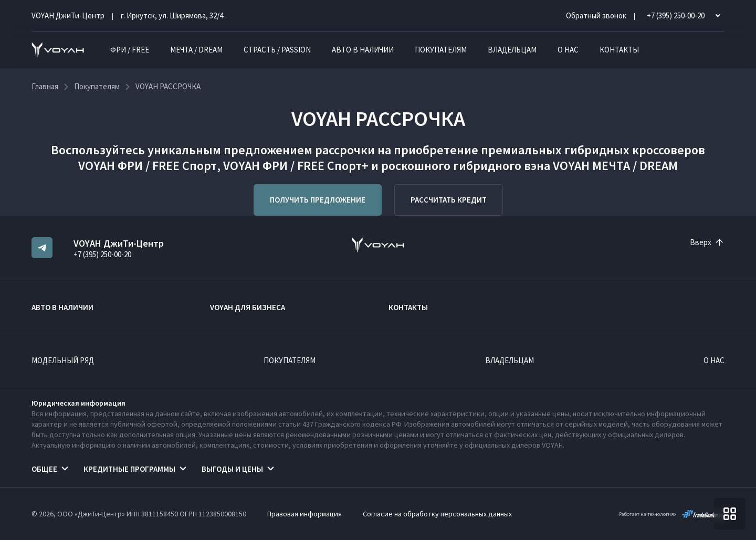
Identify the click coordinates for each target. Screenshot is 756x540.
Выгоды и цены (232, 469)
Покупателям (441, 50)
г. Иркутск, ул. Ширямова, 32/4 (172, 15)
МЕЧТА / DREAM (196, 50)
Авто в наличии (363, 50)
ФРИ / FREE (130, 50)
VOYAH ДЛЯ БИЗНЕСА (248, 307)
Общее (44, 469)
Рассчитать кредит (449, 200)
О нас (568, 50)
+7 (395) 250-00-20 (102, 254)
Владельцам (512, 50)
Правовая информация (304, 514)
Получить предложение (318, 200)
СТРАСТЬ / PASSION (277, 50)
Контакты (619, 50)
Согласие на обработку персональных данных (437, 514)
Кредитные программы (129, 469)
